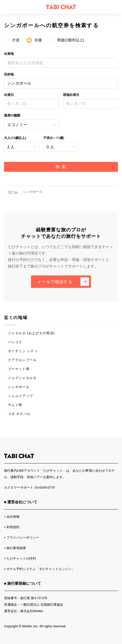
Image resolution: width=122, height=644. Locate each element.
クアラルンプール (22, 360)
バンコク (15, 342)
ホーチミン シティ (23, 351)
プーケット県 (19, 369)
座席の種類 (12, 115)
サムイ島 (15, 405)
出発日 (9, 95)
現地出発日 (71, 95)
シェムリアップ (20, 396)
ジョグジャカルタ (22, 378)
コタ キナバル (19, 414)
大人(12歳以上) (15, 138)
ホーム (13, 192)
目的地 (9, 74)
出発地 (9, 54)
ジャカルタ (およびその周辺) (31, 333)
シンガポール (19, 83)
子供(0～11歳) (54, 138)
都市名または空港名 (25, 63)
